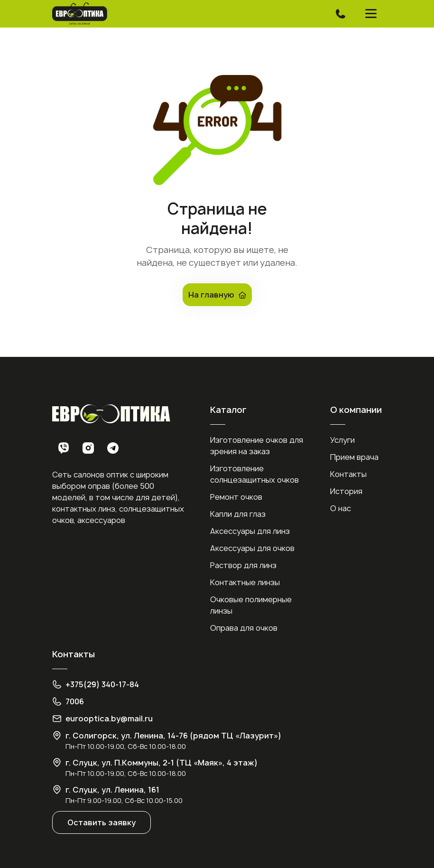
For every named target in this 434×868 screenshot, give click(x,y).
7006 (75, 701)
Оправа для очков (244, 628)
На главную (217, 295)
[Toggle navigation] (341, 14)
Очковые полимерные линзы (251, 605)
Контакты (348, 474)
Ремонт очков (236, 497)
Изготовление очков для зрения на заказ (257, 446)
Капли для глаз (238, 514)
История (346, 491)
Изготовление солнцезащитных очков (254, 474)
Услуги (342, 440)
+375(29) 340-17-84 (102, 684)
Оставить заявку (102, 822)
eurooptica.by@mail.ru (109, 719)
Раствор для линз (243, 565)
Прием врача (354, 457)
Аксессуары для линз (250, 531)
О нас (341, 508)
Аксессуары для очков (252, 548)
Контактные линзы (245, 582)
